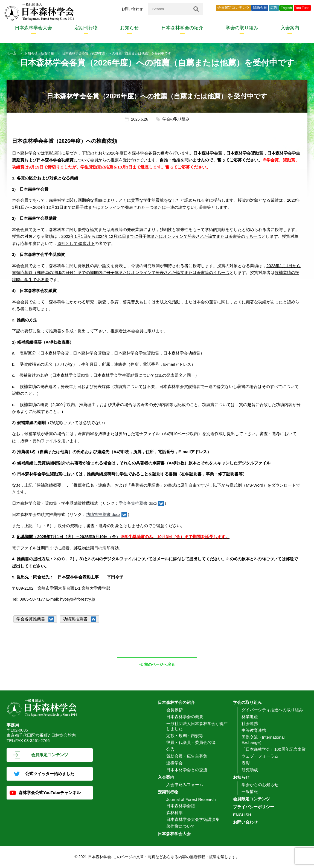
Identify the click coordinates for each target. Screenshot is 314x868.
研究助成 (250, 770)
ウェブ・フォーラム (260, 756)
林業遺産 (250, 717)
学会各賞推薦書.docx (138, 503)
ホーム (11, 53)
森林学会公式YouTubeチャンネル (50, 793)
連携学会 (175, 763)
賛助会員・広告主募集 (187, 756)
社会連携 (250, 724)
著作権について (181, 826)
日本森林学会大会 (33, 28)
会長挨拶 (175, 710)
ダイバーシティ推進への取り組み (272, 710)
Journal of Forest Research (191, 800)
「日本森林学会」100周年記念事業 (274, 749)
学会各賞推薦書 (31, 619)
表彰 (246, 763)
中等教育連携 (254, 731)
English (286, 8)
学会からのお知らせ (260, 785)
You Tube (302, 8)
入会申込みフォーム (185, 785)
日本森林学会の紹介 (182, 28)
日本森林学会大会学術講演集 (193, 820)
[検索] (196, 9)
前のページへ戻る (160, 665)
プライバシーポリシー (254, 807)
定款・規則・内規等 (185, 736)
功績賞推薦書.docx (103, 514)
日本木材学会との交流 (187, 770)
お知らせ (129, 28)
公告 (170, 749)
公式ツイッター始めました (50, 774)
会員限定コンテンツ (233, 8)
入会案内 (290, 28)
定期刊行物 (86, 28)
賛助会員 (260, 8)
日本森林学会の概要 (185, 717)
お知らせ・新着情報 (40, 53)
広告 (274, 8)
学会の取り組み (242, 28)
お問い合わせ (132, 9)
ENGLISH (242, 815)
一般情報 (250, 792)
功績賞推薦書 (75, 619)
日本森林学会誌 (181, 806)
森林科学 (175, 813)
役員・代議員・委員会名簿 (191, 743)
